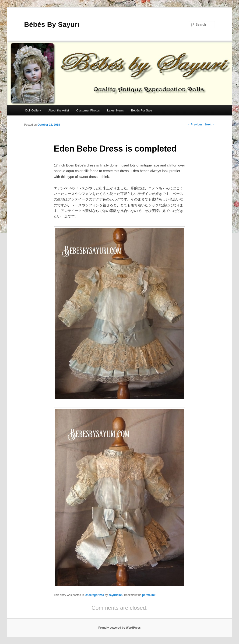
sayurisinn (116, 595)
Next (210, 125)
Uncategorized (94, 595)
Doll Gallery (33, 110)
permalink (149, 595)
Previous (195, 125)
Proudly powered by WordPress (119, 628)
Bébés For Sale (142, 110)
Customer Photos (88, 110)
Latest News (116, 110)
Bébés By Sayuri (52, 24)
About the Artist (59, 110)
